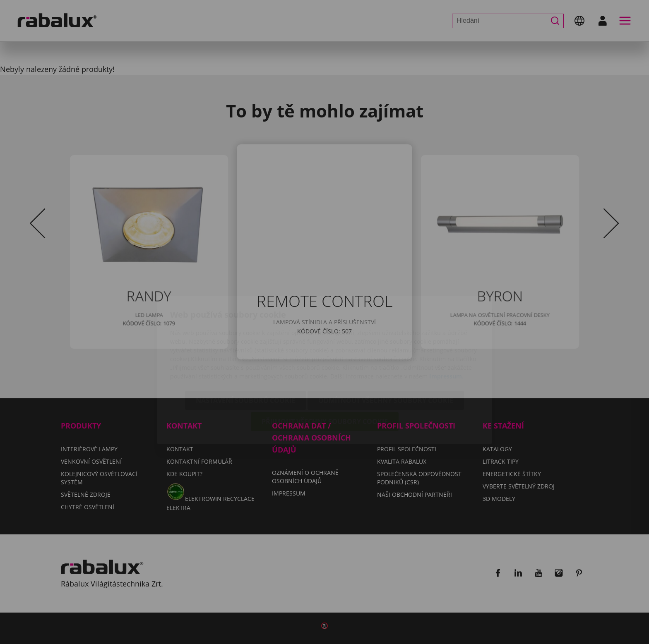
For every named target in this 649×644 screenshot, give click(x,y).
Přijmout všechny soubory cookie (325, 373)
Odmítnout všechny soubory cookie (386, 352)
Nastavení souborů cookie (245, 352)
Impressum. (446, 328)
